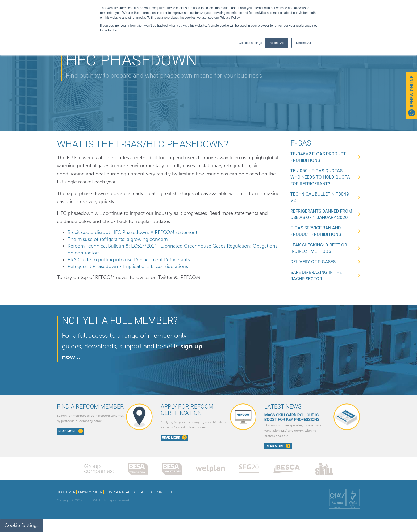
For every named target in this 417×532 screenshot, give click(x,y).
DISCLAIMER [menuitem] (66, 492)
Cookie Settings (22, 525)
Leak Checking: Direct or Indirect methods (319, 248)
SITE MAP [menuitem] (157, 492)
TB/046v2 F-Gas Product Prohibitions (318, 157)
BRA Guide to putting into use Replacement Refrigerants (129, 260)
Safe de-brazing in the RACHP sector (316, 275)
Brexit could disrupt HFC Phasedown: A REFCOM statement (132, 232)
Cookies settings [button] (250, 43)
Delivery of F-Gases (313, 262)
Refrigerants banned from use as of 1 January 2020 (321, 214)
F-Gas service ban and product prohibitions (316, 231)
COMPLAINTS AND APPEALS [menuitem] (126, 492)
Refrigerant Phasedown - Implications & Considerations (128, 266)
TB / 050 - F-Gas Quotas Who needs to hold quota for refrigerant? (320, 177)
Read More (71, 431)
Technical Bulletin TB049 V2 (320, 197)
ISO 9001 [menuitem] (173, 492)
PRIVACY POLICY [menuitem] (90, 492)
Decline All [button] (303, 43)
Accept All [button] (277, 43)
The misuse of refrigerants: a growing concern (118, 239)
